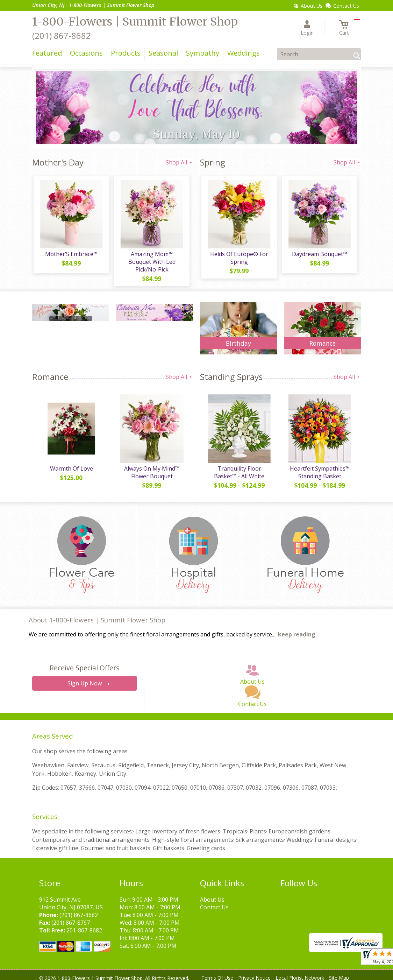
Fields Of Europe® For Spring (238, 259)
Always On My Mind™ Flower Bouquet (151, 467)
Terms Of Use (217, 973)
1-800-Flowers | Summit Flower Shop (135, 22)
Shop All (179, 162)
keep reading (297, 630)
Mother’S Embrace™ (71, 255)
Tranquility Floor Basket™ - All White (238, 467)
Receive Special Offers (84, 663)
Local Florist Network (300, 973)
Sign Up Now (85, 679)
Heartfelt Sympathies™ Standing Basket (319, 467)
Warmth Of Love (71, 464)
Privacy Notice (254, 973)
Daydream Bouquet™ (319, 255)
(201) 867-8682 (62, 36)
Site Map (339, 973)
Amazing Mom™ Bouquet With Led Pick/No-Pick (151, 259)
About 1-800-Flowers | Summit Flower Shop (97, 615)
